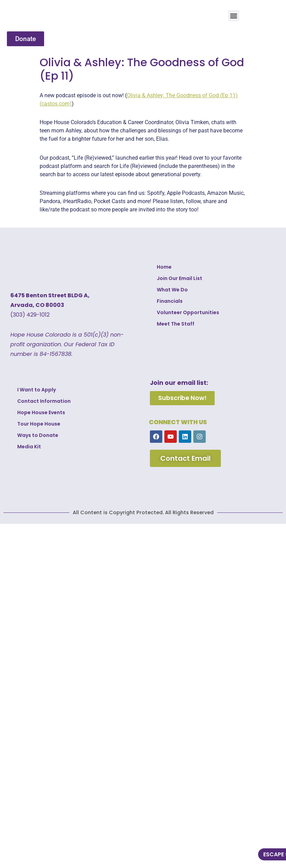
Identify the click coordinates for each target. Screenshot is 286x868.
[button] (234, 16)
